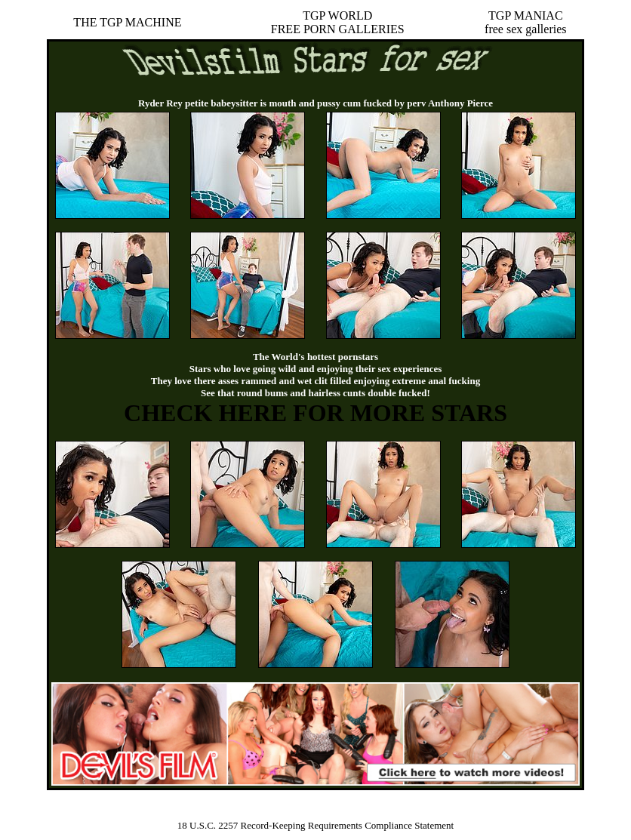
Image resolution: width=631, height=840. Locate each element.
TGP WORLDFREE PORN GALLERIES (338, 22)
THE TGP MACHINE (127, 22)
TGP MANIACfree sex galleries (525, 22)
